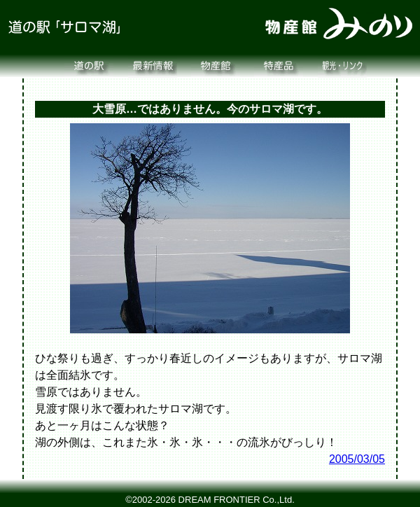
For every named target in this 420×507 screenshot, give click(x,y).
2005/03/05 (357, 459)
